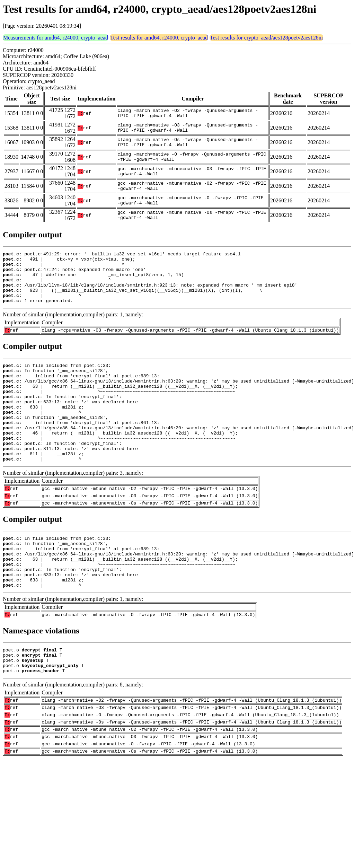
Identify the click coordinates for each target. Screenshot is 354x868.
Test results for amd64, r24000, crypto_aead (159, 38)
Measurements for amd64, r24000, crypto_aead (56, 38)
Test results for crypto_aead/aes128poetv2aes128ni (266, 38)
